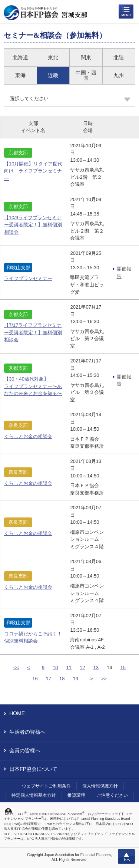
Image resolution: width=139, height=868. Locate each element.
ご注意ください (112, 795)
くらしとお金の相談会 (28, 436)
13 (96, 668)
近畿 (53, 75)
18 (62, 679)
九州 (119, 75)
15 (123, 668)
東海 (20, 75)
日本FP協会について (33, 769)
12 (82, 668)
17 (49, 679)
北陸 (119, 57)
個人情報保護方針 (100, 786)
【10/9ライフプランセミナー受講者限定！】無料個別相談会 (33, 225)
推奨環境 (76, 795)
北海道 (20, 57)
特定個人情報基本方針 (34, 795)
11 (69, 668)
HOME (17, 713)
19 (76, 679)
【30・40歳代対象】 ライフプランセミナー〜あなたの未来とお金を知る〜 (33, 386)
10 (55, 668)
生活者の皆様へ (27, 732)
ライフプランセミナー (28, 278)
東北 (53, 57)
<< (16, 668)
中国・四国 (86, 75)
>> (104, 679)
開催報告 (124, 272)
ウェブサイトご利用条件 (46, 786)
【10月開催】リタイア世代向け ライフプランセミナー (33, 171)
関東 (86, 57)
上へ (126, 857)
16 (35, 679)
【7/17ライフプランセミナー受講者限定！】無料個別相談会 (33, 332)
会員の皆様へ (25, 750)
